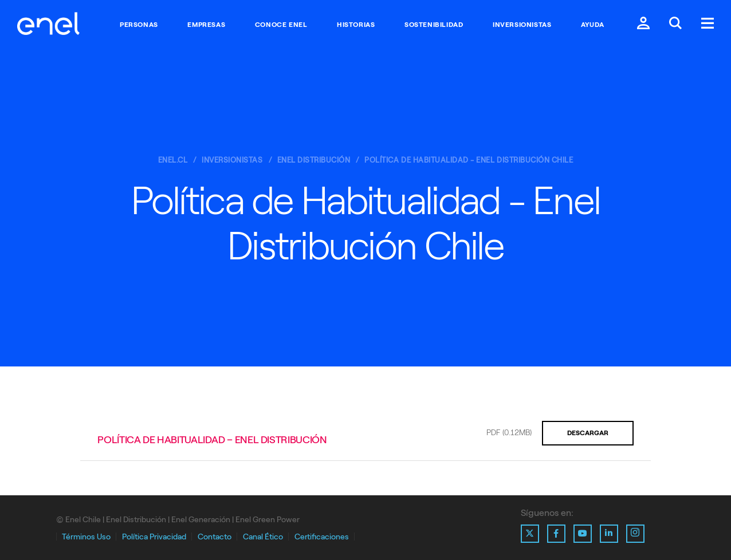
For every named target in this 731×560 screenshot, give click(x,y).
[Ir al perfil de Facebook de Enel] (556, 534)
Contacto (215, 537)
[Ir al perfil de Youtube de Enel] (583, 534)
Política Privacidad (154, 537)
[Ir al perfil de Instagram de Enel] (635, 534)
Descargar (588, 433)
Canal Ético (263, 537)
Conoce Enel (281, 25)
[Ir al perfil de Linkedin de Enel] (609, 534)
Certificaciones (322, 537)
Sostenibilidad (434, 25)
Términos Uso (86, 537)
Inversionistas (522, 25)
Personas (139, 25)
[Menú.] (708, 24)
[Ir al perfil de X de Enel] (530, 534)
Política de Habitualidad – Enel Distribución (212, 440)
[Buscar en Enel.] (675, 24)
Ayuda (593, 25)
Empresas (206, 25)
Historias (356, 25)
